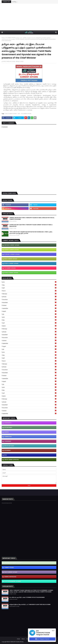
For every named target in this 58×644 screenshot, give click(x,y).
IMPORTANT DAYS (9, 446)
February (29, 294)
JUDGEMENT (7, 450)
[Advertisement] (30, 17)
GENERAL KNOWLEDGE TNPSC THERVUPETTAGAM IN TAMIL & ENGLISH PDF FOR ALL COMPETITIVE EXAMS (32, 218)
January (29, 297)
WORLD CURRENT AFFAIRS (11, 273)
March (29, 291)
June (29, 282)
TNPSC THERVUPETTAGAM (9, 61)
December (29, 300)
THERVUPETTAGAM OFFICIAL (17, 642)
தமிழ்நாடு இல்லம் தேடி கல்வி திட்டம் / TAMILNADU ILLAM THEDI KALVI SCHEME (30, 604)
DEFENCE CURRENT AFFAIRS (11, 250)
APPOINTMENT (8, 427)
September (29, 308)
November (29, 302)
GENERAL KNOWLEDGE (10, 577)
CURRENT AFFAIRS (9, 568)
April (29, 288)
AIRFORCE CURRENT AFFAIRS (12, 245)
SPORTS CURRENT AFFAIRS (11, 263)
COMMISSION (8, 437)
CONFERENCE (8, 441)
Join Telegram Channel (42, 639)
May (29, 285)
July (29, 314)
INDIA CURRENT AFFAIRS (11, 259)
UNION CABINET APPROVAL (11, 460)
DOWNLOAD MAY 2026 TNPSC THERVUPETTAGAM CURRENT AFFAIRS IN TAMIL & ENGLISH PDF (31, 226)
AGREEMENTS (8, 423)
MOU (19, 114)
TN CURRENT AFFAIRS (10, 38)
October (29, 305)
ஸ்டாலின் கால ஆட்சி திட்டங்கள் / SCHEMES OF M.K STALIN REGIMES (27, 597)
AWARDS (7, 432)
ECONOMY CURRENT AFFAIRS (12, 254)
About (23, 639)
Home (3, 38)
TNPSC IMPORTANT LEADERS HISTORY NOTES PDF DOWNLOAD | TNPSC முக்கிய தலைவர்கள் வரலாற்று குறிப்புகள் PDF (31, 233)
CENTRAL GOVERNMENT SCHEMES (13, 563)
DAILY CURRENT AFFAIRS (11, 114)
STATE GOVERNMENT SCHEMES (13, 581)
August (29, 311)
